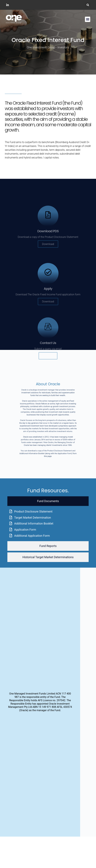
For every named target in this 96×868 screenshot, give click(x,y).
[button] (88, 5)
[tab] (48, 501)
